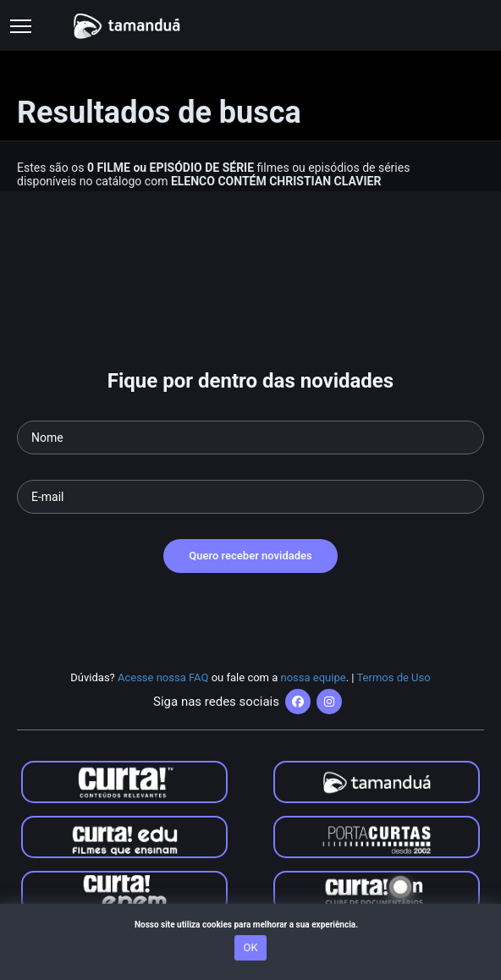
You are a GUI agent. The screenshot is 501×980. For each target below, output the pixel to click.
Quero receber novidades (250, 556)
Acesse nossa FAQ (163, 677)
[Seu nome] (250, 438)
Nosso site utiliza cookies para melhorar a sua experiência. (250, 925)
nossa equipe (314, 677)
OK (250, 947)
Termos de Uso (393, 677)
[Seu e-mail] (250, 497)
